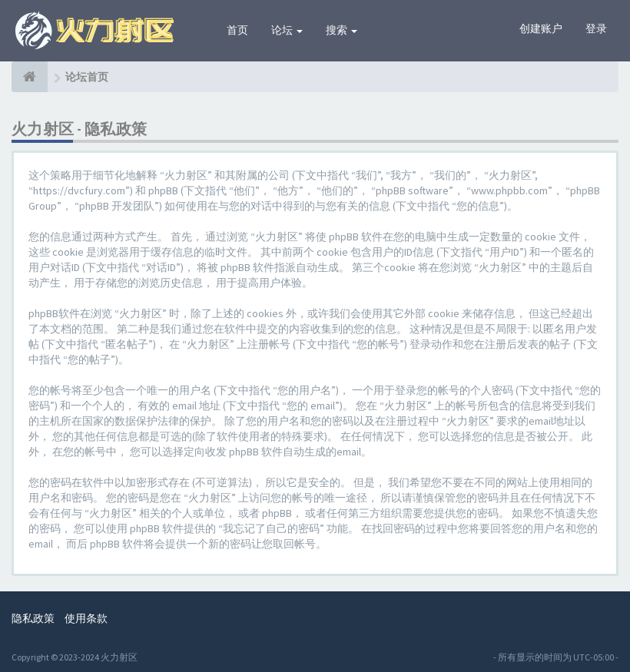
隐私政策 (33, 618)
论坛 (287, 30)
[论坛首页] (30, 77)
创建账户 (541, 28)
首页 (237, 30)
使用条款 (86, 618)
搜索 (342, 30)
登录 (596, 28)
